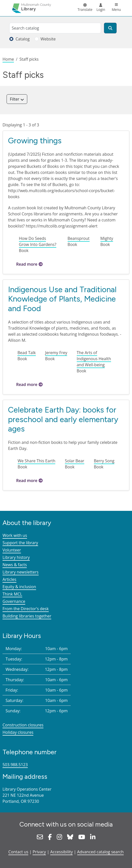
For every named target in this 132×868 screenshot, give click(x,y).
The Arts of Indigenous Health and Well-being (94, 359)
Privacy (39, 852)
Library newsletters (21, 572)
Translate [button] (85, 9)
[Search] (110, 28)
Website (48, 39)
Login (101, 9)
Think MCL (12, 594)
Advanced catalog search (100, 852)
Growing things (35, 141)
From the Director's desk (26, 609)
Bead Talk (27, 353)
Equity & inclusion (19, 587)
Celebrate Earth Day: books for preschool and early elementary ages (63, 419)
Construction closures (23, 725)
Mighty (107, 238)
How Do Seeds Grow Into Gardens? (38, 241)
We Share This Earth (36, 461)
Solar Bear (75, 461)
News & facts (15, 565)
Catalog (22, 39)
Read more (27, 264)
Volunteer (12, 550)
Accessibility (61, 852)
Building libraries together (27, 616)
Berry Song (104, 461)
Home (8, 59)
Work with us (15, 535)
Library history (16, 557)
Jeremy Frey (56, 353)
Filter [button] (15, 99)
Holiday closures (18, 732)
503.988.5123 (15, 765)
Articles (9, 579)
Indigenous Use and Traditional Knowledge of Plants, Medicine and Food (62, 299)
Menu (116, 9)
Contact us (18, 852)
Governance (14, 601)
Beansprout (79, 238)
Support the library (20, 543)
